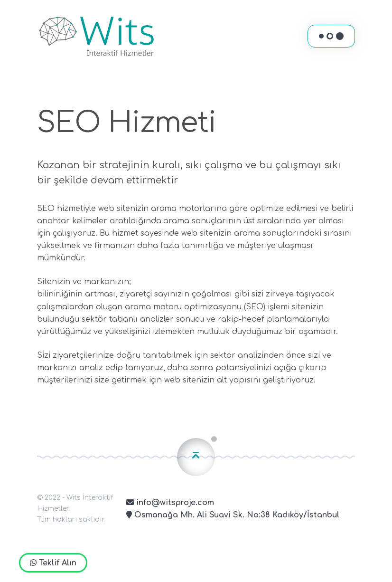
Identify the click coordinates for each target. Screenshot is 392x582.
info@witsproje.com (170, 503)
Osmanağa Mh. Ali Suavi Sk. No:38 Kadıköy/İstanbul (233, 515)
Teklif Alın (53, 563)
